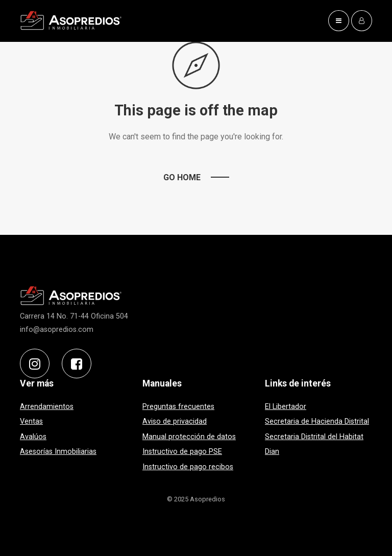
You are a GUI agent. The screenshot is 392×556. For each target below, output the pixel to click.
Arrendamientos (47, 407)
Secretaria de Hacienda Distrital (317, 421)
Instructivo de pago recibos (188, 467)
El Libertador (286, 407)
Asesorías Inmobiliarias (58, 452)
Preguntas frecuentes (178, 407)
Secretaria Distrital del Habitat (314, 437)
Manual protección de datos (189, 437)
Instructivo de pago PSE (182, 452)
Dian (272, 452)
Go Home (182, 177)
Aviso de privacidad (175, 421)
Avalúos (33, 437)
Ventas (31, 421)
